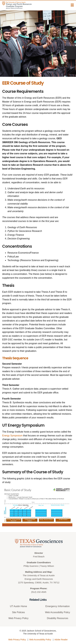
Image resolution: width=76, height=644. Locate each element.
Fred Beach (39, 557)
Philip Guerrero (31, 566)
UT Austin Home (18, 606)
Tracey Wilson (47, 566)
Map (49, 572)
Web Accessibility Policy (58, 612)
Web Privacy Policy (18, 618)
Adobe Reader (61, 640)
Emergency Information (58, 606)
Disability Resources (58, 618)
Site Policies (18, 612)
